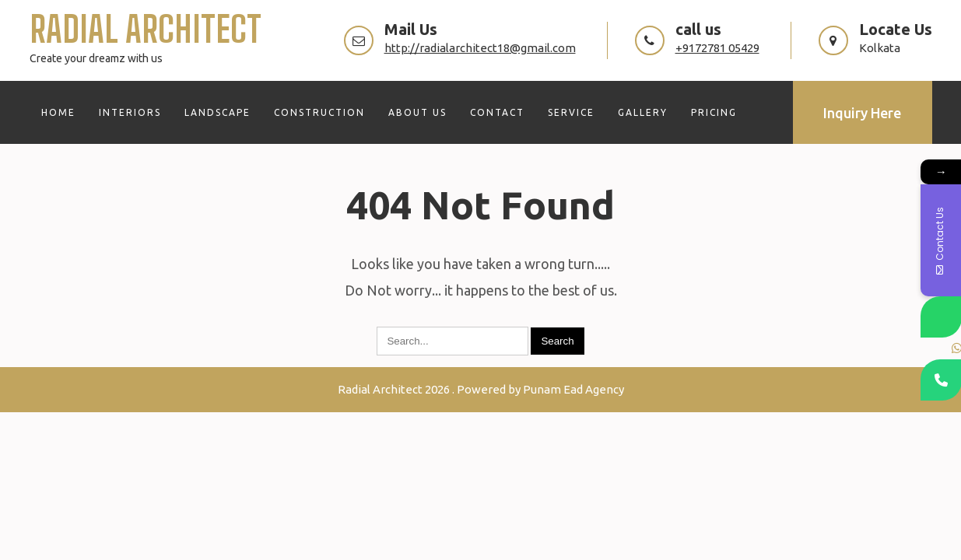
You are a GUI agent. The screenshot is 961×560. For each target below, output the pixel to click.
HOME (58, 112)
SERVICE (571, 112)
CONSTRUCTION (319, 112)
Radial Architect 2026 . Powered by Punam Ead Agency (481, 389)
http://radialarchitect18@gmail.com (480, 48)
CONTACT (497, 112)
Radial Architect (146, 29)
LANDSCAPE (217, 112)
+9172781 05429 (717, 48)
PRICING (714, 112)
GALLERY (643, 112)
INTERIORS (130, 112)
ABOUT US (417, 112)
